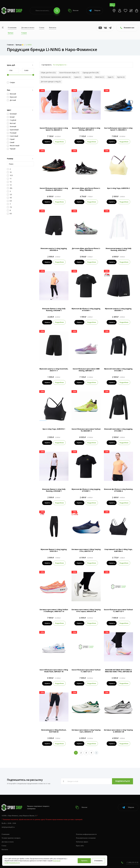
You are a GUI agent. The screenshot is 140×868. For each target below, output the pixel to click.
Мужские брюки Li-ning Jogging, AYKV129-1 (54, 550)
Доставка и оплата (28, 28)
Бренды (11, 33)
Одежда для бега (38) (91, 73)
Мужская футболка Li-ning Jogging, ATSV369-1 (86, 310)
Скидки (24, 33)
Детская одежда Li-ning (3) (51, 82)
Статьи (42, 28)
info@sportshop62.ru (8, 827)
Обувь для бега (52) (48, 73)
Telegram (95, 11)
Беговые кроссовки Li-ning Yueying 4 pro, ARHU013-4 (86, 731)
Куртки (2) (121, 77)
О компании (12, 28)
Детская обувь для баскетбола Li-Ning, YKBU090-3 (86, 249)
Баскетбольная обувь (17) (69, 73)
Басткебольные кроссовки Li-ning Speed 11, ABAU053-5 (118, 129)
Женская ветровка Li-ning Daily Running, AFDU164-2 (118, 249)
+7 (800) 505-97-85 (132, 862)
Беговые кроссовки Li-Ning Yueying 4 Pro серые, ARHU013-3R (86, 610)
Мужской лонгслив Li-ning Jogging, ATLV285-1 (118, 370)
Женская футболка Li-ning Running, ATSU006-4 (118, 490)
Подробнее (59, 142)
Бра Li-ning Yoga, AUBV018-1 (54, 429)
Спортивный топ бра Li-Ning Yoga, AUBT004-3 (118, 550)
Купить (47, 142)
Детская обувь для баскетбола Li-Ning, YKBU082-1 (86, 189)
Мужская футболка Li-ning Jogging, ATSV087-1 (86, 490)
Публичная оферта (82, 842)
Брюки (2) (88, 77)
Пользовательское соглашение (86, 838)
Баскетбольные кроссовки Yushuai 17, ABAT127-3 (86, 671)
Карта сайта (80, 846)
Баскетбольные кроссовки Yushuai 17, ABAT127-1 (118, 610)
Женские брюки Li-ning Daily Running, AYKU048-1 (54, 490)
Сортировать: (47, 65)
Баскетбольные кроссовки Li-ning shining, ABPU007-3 (86, 129)
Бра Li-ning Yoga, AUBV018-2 (118, 188)
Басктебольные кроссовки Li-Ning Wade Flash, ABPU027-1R (54, 671)
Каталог (73, 11)
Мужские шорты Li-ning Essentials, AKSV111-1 (54, 370)
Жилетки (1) (100, 77)
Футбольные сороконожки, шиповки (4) (56, 77)
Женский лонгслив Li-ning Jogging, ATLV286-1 (118, 430)
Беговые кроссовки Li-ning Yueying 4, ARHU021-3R (118, 731)
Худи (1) (111, 77)
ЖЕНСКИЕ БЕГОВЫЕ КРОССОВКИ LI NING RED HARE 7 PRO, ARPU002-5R (118, 671)
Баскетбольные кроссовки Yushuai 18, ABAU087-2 (86, 430)
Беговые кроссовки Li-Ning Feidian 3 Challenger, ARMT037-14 (54, 610)
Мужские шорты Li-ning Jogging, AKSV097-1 (118, 310)
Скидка (11, 82)
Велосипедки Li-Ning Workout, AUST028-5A (54, 731)
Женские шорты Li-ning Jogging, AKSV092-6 (54, 249)
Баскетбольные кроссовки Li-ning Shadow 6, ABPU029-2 (54, 189)
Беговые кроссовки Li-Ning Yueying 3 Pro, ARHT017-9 (86, 550)
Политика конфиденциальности (86, 834)
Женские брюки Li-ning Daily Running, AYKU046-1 (54, 310)
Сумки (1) (78, 77)
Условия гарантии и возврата (11, 838)
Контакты (53, 28)
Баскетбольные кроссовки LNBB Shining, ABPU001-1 (86, 370)
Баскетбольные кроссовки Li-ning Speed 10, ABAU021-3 (54, 129)
